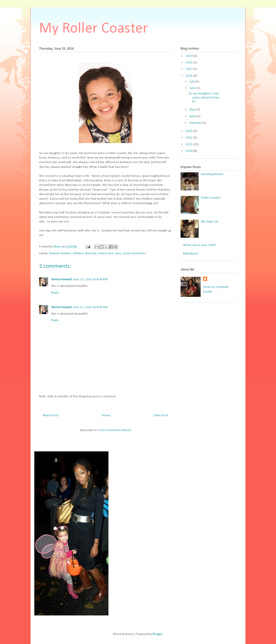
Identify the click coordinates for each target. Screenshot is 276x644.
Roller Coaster (211, 198)
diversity (91, 253)
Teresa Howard (61, 279)
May (193, 110)
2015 (189, 131)
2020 (189, 56)
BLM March (191, 254)
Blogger (158, 634)
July (192, 82)
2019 (189, 62)
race (118, 253)
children (78, 253)
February (196, 123)
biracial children (60, 253)
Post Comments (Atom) (115, 430)
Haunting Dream (212, 174)
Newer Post (51, 415)
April (193, 116)
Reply (55, 293)
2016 (189, 76)
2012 (189, 138)
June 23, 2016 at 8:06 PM (90, 279)
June (193, 88)
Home (106, 415)
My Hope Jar (210, 222)
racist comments (134, 253)
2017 (189, 69)
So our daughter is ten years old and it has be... (204, 97)
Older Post (161, 415)
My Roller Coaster (94, 29)
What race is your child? (200, 245)
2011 (189, 144)
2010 (189, 151)
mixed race (106, 253)
